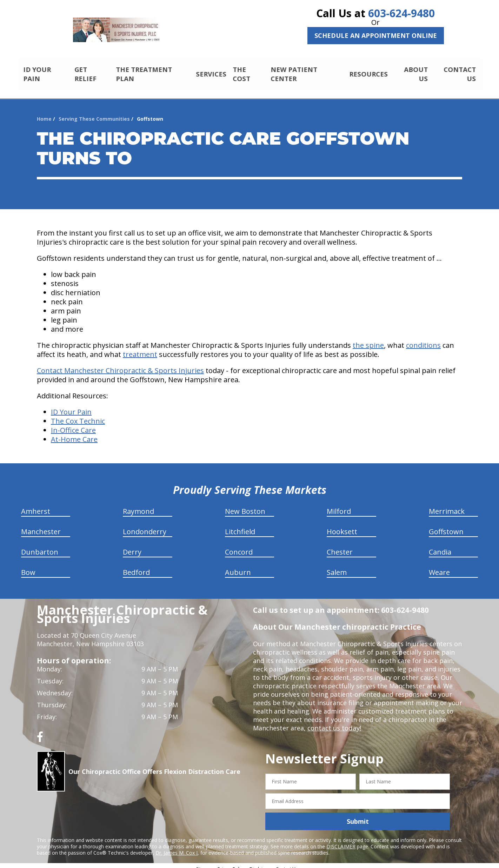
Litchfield (240, 526)
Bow (28, 566)
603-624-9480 (401, 13)
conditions (423, 339)
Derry (132, 546)
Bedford (136, 566)
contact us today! (334, 722)
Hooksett (342, 526)
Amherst (36, 505)
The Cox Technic (78, 415)
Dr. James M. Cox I (177, 847)
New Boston (245, 505)
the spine (368, 339)
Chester (340, 546)
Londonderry (145, 526)
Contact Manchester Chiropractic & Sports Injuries (120, 365)
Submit (358, 815)
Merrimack (447, 505)
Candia (440, 546)
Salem (337, 566)
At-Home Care (74, 433)
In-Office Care (73, 424)
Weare (439, 566)
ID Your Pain (71, 406)
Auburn (238, 566)
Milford (339, 505)
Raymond (138, 505)
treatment (140, 348)
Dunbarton (40, 546)
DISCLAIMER (341, 840)
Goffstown (446, 526)
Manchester (41, 526)
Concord (239, 546)
